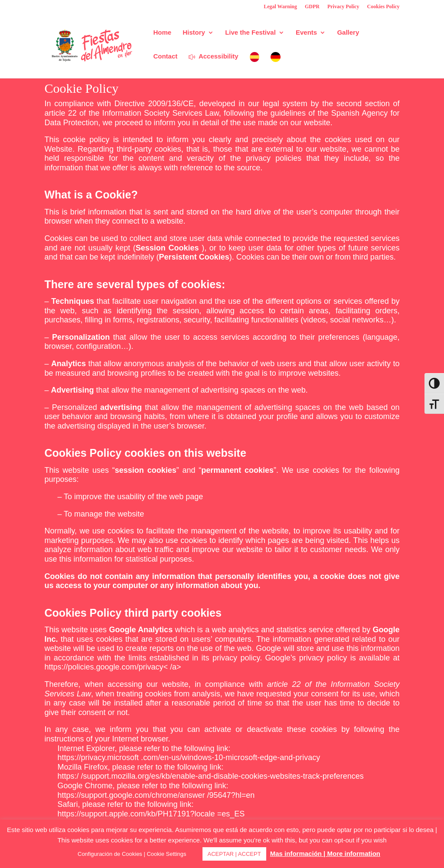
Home (162, 33)
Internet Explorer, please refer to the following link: (144, 748)
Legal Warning (280, 7)
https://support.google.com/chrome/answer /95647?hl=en (156, 795)
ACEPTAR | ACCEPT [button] (234, 854)
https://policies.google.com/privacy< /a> (113, 667)
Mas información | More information (325, 853)
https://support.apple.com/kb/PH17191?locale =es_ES (151, 814)
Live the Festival (250, 33)
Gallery (348, 33)
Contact (165, 57)
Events (306, 33)
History (194, 33)
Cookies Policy (384, 7)
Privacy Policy (343, 7)
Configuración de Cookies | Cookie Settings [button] (132, 854)
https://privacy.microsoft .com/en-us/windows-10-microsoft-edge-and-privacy (189, 757)
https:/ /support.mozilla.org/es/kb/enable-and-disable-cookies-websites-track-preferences (210, 776)
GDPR (312, 7)
